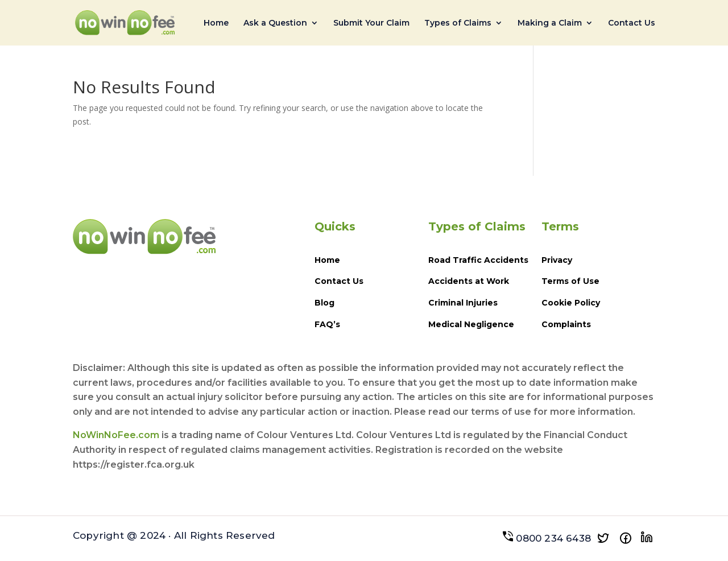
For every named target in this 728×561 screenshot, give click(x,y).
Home (216, 23)
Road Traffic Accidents (478, 260)
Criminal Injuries (463, 303)
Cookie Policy (571, 303)
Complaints (566, 324)
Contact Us (632, 23)
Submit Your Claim (371, 23)
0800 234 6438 (547, 538)
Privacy (557, 260)
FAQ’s (327, 324)
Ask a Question (275, 23)
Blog (324, 303)
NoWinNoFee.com (116, 435)
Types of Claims (458, 23)
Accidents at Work (469, 281)
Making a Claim (550, 23)
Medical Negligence (471, 324)
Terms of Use (570, 281)
